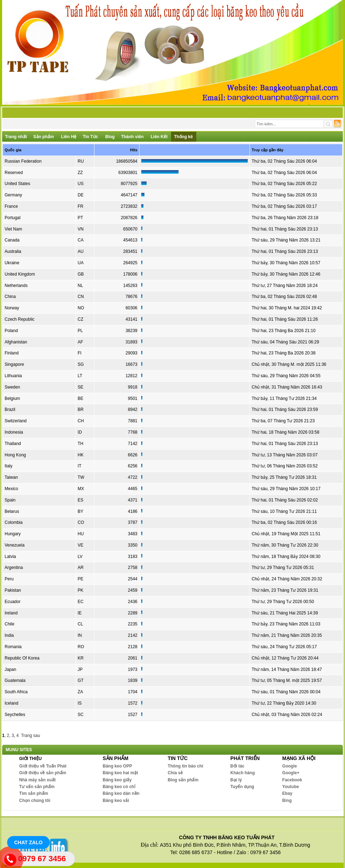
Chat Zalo (28, 842)
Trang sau (31, 736)
